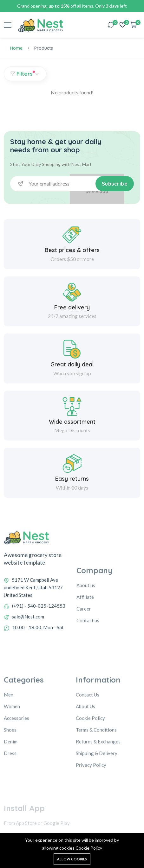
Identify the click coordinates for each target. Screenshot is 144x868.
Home (16, 48)
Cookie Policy (89, 848)
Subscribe (115, 184)
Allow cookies (72, 859)
